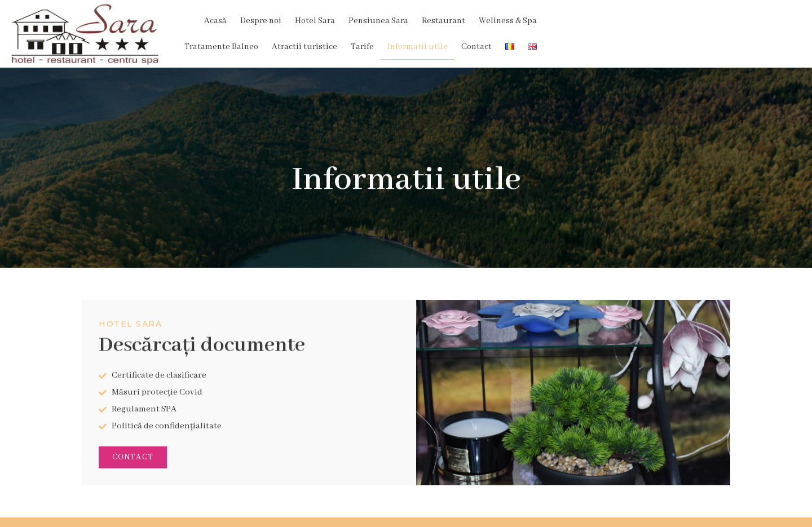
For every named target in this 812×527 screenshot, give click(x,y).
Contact (751, 19)
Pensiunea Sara (286, 19)
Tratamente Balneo (495, 19)
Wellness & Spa (416, 19)
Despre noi (169, 19)
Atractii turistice (579, 19)
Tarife (636, 19)
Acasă (123, 19)
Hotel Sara (223, 19)
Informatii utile (692, 19)
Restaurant (352, 19)
